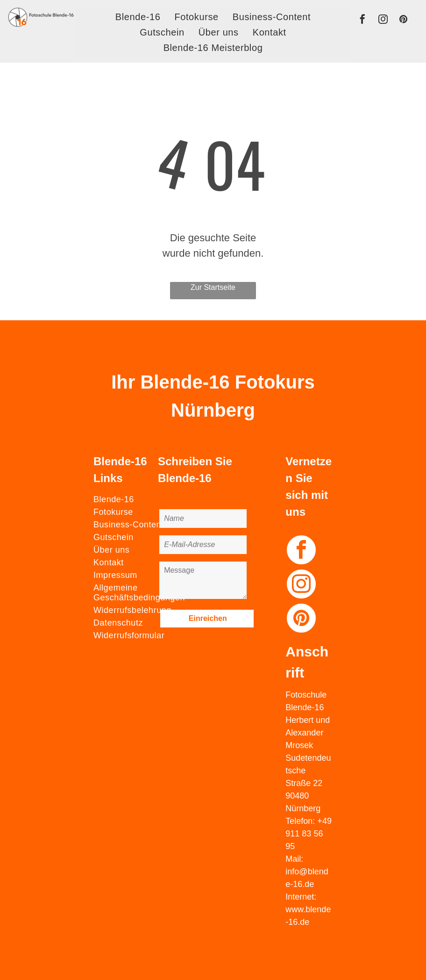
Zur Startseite (213, 287)
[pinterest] (403, 20)
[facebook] (362, 20)
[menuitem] (138, 17)
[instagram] (383, 20)
